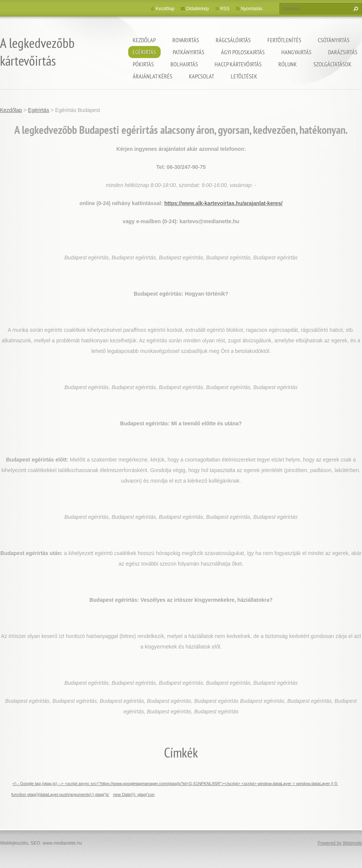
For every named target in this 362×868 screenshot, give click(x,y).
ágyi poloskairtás (243, 52)
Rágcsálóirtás (233, 40)
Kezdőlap (144, 40)
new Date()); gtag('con (134, 794)
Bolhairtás (184, 64)
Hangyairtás (296, 52)
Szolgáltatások (332, 64)
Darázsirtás (343, 52)
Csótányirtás (334, 40)
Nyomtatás (252, 9)
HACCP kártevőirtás (238, 64)
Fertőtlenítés (284, 40)
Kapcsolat (202, 76)
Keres (355, 9)
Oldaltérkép (197, 9)
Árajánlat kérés (153, 76)
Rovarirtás (186, 40)
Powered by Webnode (340, 843)
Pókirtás (143, 64)
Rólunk (288, 64)
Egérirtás (144, 52)
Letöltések (244, 76)
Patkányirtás (189, 52)
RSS (225, 9)
